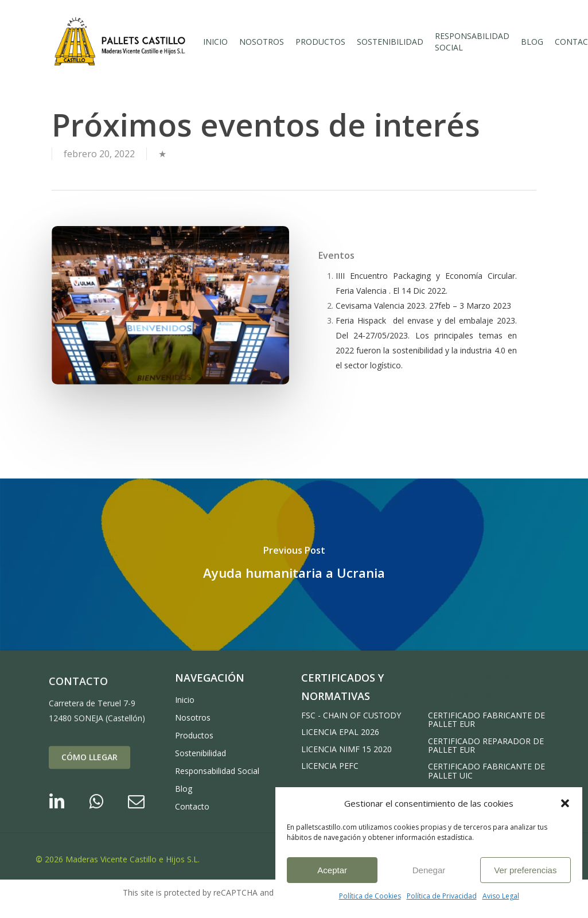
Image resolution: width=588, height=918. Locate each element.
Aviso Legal (501, 896)
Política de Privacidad (442, 896)
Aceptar (332, 870)
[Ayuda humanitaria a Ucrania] (294, 565)
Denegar (429, 870)
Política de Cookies (370, 896)
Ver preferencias (525, 870)
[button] (565, 803)
